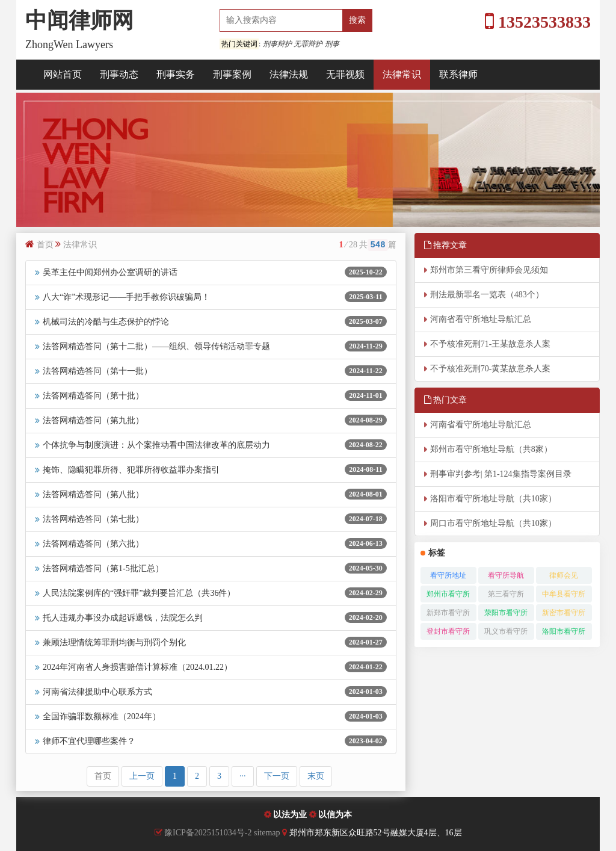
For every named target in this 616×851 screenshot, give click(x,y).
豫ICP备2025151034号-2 (208, 833)
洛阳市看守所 (564, 631)
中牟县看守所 (564, 594)
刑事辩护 (277, 44)
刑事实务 (176, 74)
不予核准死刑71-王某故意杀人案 (491, 344)
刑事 (332, 44)
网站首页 (63, 74)
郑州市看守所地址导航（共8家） (491, 449)
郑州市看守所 (448, 594)
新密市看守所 (564, 613)
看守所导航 (506, 575)
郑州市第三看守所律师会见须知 (489, 270)
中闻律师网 (79, 20)
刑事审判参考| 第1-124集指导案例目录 (501, 474)
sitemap (268, 833)
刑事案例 (232, 74)
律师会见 (564, 575)
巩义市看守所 (506, 631)
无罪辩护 (308, 44)
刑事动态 (119, 74)
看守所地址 (448, 575)
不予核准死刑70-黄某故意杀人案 (491, 369)
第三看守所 (506, 594)
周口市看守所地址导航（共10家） (493, 523)
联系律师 (458, 74)
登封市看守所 (448, 631)
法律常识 (402, 74)
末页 (316, 776)
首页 (45, 245)
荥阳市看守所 (506, 613)
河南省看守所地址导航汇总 (481, 319)
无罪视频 (345, 74)
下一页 (277, 776)
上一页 (142, 776)
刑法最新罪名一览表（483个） (487, 295)
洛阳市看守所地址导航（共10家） (493, 499)
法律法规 (289, 74)
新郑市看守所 (448, 613)
